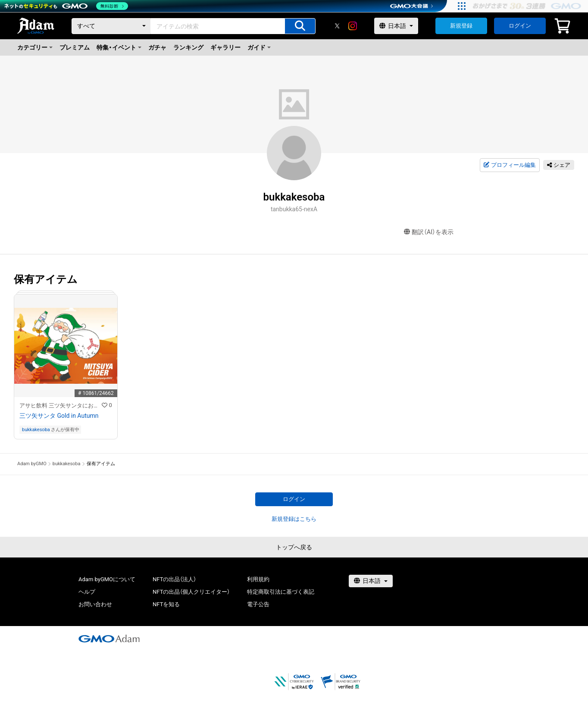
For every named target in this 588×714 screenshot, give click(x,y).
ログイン (520, 26)
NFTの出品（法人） (174, 579)
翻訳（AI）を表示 (429, 232)
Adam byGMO (32, 464)
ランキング (188, 47)
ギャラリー (225, 47)
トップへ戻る (294, 547)
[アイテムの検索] (300, 26)
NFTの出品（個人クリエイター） (191, 592)
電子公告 (258, 604)
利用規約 (258, 579)
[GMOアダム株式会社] (109, 639)
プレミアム (75, 47)
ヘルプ (87, 592)
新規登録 (461, 26)
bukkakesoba (36, 430)
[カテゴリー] (111, 26)
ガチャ (157, 47)
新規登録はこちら (294, 519)
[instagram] (353, 26)
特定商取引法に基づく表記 (281, 592)
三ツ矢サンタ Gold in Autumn (59, 416)
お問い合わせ (95, 604)
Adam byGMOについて (107, 579)
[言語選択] (396, 26)
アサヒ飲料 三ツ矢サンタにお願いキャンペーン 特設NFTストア (61, 406)
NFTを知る (166, 604)
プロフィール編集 (510, 165)
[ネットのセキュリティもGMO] (66, 6)
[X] (337, 26)
